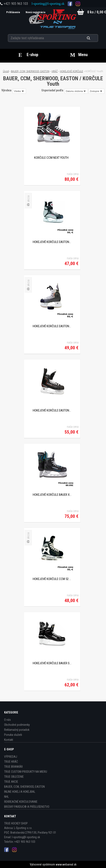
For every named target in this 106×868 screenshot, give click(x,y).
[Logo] (53, 19)
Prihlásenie (13, 12)
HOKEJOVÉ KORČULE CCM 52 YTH (52, 579)
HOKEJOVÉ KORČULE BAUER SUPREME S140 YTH (52, 663)
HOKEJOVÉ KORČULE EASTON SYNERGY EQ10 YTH (52, 410)
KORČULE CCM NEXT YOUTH (51, 158)
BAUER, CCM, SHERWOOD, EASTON (30, 71)
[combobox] (76, 91)
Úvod (6, 71)
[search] (94, 38)
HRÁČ (55, 71)
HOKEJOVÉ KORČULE (72, 71)
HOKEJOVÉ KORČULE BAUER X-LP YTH (52, 495)
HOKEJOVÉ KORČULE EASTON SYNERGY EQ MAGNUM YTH (52, 326)
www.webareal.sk (66, 864)
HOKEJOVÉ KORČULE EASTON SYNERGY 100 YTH (52, 242)
